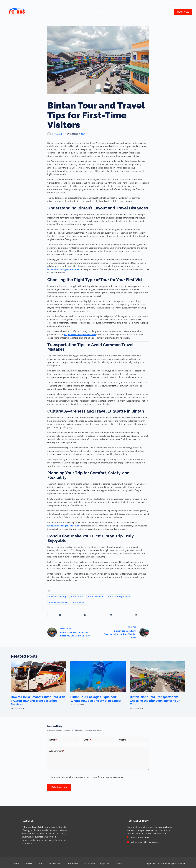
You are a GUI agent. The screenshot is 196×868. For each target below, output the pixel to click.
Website (122, 740)
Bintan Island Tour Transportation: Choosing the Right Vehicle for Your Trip (156, 701)
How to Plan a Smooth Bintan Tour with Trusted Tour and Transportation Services (38, 701)
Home (46, 12)
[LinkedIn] (136, 615)
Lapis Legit (138, 12)
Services (59, 12)
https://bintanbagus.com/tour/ (63, 269)
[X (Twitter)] (85, 615)
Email (87, 740)
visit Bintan (79, 602)
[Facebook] (60, 615)
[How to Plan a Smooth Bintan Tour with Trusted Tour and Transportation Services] (39, 677)
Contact (152, 12)
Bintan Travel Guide (59, 602)
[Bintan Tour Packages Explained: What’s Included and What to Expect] (98, 677)
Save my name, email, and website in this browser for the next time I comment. (88, 777)
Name (53, 740)
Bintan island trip (58, 597)
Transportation (85, 12)
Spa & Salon (121, 12)
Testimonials (104, 12)
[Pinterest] (111, 615)
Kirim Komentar (59, 787)
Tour (70, 12)
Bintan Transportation (119, 597)
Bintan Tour (77, 597)
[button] (182, 3)
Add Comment (57, 751)
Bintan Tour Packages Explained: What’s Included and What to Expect (98, 699)
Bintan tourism (96, 597)
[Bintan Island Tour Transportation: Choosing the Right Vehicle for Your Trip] (158, 677)
